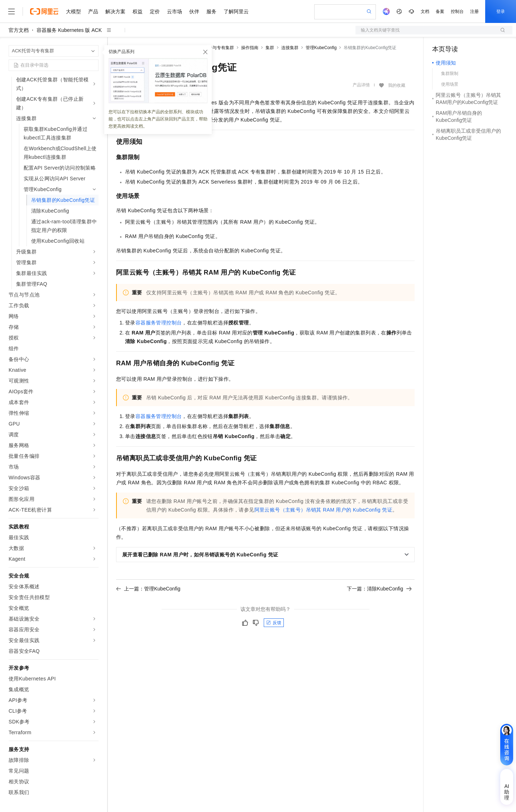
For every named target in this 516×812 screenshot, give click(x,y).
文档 (425, 11)
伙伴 (194, 11)
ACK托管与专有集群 (214, 48)
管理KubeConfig (321, 48)
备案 (440, 11)
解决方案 (115, 11)
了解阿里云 (236, 11)
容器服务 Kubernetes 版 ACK (69, 30)
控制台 (457, 11)
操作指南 (250, 48)
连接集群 (290, 48)
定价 (155, 11)
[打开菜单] (11, 11)
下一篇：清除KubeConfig (379, 589)
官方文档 (19, 30)
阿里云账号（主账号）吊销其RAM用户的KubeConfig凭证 (323, 510)
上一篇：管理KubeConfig (148, 589)
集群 (270, 48)
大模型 (73, 11)
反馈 (274, 623)
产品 (93, 11)
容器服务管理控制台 (159, 323)
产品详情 (361, 85)
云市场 (175, 11)
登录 (501, 11)
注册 (474, 11)
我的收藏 (397, 85)
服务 (211, 11)
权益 (138, 11)
